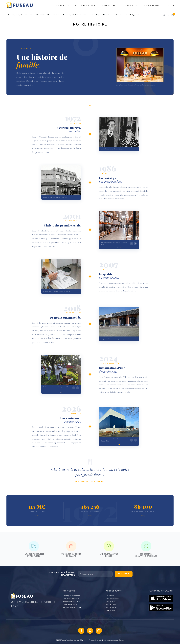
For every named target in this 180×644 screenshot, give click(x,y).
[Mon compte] (168, 15)
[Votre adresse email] (95, 574)
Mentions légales (112, 640)
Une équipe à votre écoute (109, 549)
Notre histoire (108, 6)
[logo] (20, 5)
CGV (81, 640)
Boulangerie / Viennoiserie (20, 15)
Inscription (124, 574)
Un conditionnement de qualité (71, 549)
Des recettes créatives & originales (146, 549)
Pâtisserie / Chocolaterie (48, 15)
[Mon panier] (173, 15)
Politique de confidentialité (97, 640)
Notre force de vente (85, 6)
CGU (86, 640)
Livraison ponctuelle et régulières (34, 549)
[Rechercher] (164, 15)
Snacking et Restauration (75, 15)
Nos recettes (62, 6)
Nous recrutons (130, 6)
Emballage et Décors (100, 15)
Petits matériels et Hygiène (126, 15)
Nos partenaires (152, 6)
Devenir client (110, 610)
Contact (170, 6)
